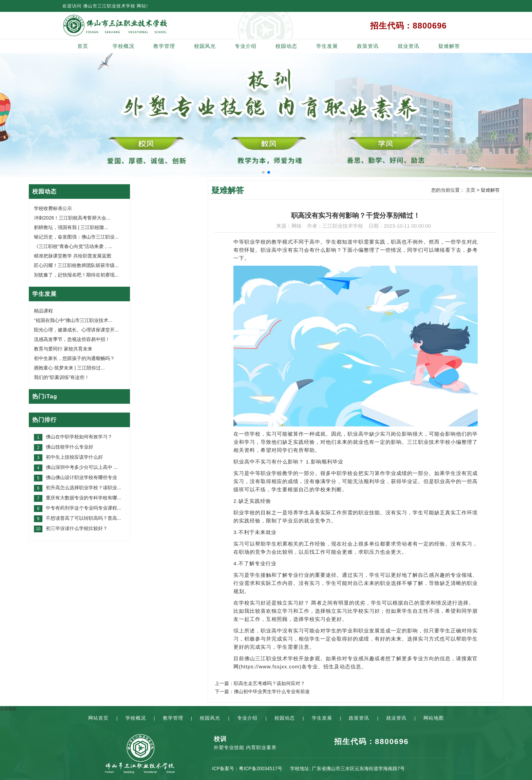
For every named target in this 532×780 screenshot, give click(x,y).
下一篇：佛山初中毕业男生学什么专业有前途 (262, 691)
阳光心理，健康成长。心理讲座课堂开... (76, 330)
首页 (83, 46)
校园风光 (205, 46)
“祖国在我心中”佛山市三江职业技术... (73, 320)
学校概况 (123, 46)
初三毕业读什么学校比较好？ (77, 528)
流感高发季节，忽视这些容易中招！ (72, 339)
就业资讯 (408, 46)
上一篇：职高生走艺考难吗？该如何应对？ (260, 683)
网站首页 (98, 718)
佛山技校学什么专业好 (70, 447)
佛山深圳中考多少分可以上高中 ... (82, 467)
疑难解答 (449, 46)
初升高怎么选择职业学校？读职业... (83, 488)
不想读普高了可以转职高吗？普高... (83, 518)
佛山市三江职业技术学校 (109, 6)
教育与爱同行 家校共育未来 (63, 349)
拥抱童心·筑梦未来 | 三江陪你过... (69, 368)
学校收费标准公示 (53, 208)
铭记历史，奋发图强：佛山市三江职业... (76, 237)
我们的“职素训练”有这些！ (62, 377)
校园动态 (286, 46)
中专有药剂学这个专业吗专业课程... (83, 508)
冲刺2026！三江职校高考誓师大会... (72, 218)
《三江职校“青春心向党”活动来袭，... (73, 246)
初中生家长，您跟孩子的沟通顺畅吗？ (74, 358)
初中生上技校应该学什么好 (74, 457)
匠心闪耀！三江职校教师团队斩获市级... (76, 265)
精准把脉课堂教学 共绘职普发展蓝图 (73, 256)
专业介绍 (246, 46)
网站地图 (434, 718)
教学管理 (164, 46)
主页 (471, 190)
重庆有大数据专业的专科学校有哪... (83, 498)
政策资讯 (368, 46)
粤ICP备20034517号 (261, 768)
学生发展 (327, 46)
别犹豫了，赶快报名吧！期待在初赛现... (76, 275)
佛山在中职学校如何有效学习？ (79, 437)
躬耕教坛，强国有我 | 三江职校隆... (71, 227)
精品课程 (43, 311)
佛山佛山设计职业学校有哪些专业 (81, 477)
